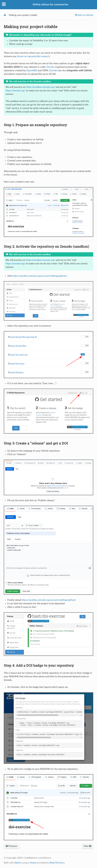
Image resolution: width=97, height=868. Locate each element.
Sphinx (18, 863)
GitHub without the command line (50, 5)
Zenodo (50, 67)
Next (87, 846)
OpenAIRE (32, 70)
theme (33, 863)
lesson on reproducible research (33, 56)
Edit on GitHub (85, 15)
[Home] (5, 15)
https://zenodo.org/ (15, 91)
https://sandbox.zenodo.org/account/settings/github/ (40, 276)
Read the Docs (57, 863)
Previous (12, 846)
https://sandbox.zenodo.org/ (41, 87)
